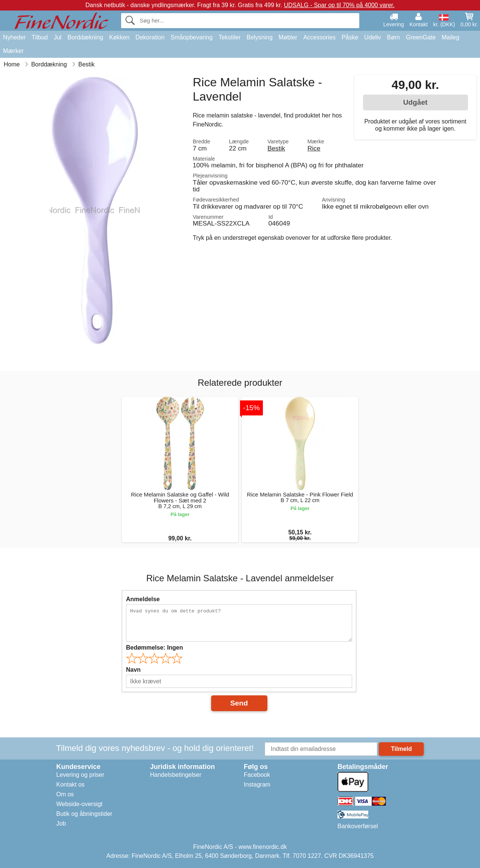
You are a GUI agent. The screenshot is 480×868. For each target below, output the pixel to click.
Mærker (13, 51)
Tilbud (40, 37)
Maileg (451, 37)
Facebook (257, 775)
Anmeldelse (143, 599)
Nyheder (14, 37)
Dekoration (150, 37)
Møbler (288, 37)
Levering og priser (80, 775)
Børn (394, 37)
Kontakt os (70, 785)
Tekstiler (230, 37)
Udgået (415, 102)
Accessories (319, 37)
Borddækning (85, 37)
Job (61, 824)
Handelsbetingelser (176, 775)
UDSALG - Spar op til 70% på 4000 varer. (339, 5)
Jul (57, 37)
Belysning (259, 37)
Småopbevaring (192, 37)
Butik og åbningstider (84, 814)
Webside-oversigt (79, 804)
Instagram (257, 785)
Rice (314, 148)
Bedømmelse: (154, 648)
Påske (350, 37)
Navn (133, 670)
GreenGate (421, 37)
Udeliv (372, 37)
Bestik (276, 148)
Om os (65, 794)
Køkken (119, 37)
